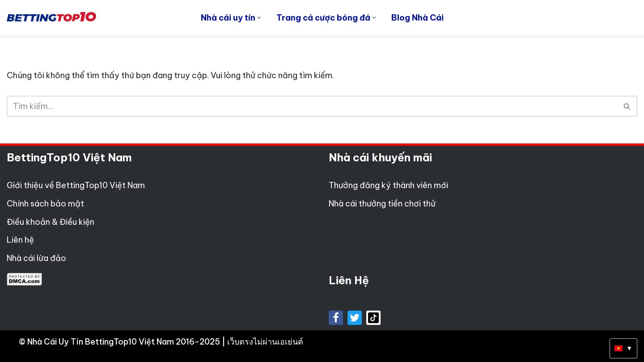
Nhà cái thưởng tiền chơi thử (382, 204)
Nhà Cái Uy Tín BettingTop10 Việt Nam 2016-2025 (125, 342)
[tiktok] (373, 318)
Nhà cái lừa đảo (36, 258)
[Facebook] (336, 318)
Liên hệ (20, 240)
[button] (259, 18)
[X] (355, 318)
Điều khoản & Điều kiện (51, 222)
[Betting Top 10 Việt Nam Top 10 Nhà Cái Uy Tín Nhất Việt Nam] (51, 17)
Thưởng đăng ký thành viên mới (388, 185)
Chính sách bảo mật (45, 204)
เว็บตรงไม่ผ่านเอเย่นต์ (265, 342)
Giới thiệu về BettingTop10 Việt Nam (76, 185)
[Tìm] (312, 106)
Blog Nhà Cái (417, 18)
